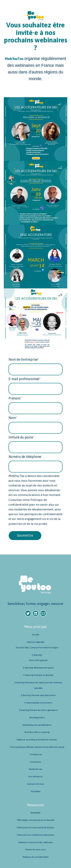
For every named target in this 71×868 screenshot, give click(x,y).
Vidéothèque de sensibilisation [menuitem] (37, 725)
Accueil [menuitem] (35, 635)
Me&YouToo (14, 59)
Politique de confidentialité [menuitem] (35, 857)
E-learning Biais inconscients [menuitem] (38, 703)
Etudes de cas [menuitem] (35, 769)
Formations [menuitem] (35, 762)
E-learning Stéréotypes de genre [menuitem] (38, 668)
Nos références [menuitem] (35, 777)
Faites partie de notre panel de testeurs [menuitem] (35, 827)
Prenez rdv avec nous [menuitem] (36, 850)
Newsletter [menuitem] (35, 813)
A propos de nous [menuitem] (35, 784)
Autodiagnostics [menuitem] (37, 718)
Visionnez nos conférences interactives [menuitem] (35, 835)
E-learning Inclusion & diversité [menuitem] (38, 675)
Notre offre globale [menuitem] (38, 660)
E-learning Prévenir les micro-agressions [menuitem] (38, 710)
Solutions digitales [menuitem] (35, 642)
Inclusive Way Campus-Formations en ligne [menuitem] (37, 648)
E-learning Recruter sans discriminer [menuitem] (38, 695)
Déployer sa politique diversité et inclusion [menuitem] (37, 740)
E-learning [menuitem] (37, 655)
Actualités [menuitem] (36, 791)
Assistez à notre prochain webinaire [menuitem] (35, 842)
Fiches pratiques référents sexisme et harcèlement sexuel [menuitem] (37, 747)
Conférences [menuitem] (36, 754)
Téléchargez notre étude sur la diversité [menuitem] (35, 820)
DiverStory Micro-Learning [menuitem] (37, 732)
